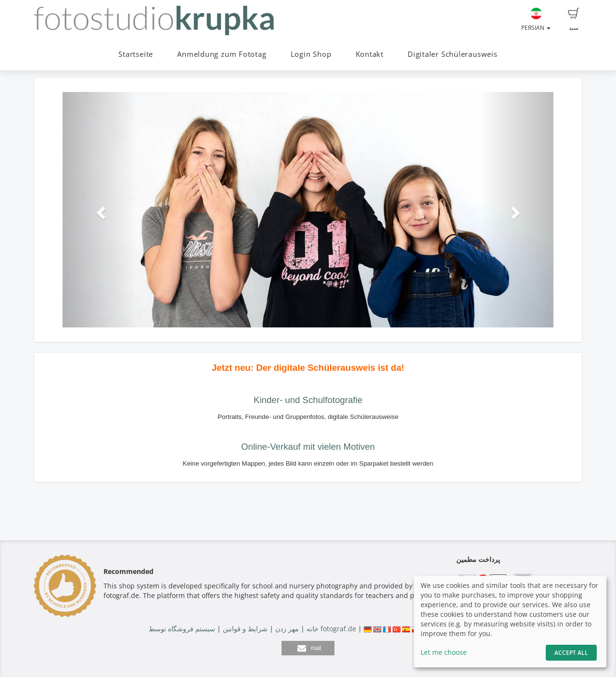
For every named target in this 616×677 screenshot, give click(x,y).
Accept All (571, 653)
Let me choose (444, 652)
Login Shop (311, 54)
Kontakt (370, 54)
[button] (99, 210)
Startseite (136, 54)
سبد (574, 20)
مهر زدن (287, 629)
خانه (313, 629)
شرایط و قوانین (245, 629)
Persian (536, 20)
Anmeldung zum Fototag (222, 54)
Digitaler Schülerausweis (452, 54)
